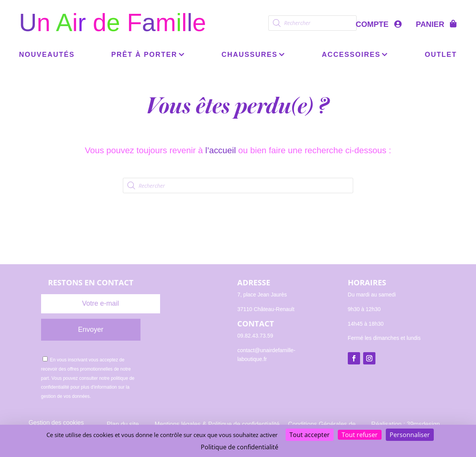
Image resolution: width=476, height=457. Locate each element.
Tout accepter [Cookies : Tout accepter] (310, 435)
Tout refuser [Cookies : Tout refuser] (360, 435)
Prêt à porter (144, 55)
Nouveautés (47, 55)
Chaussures (250, 55)
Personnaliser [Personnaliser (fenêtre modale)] (410, 435)
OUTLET (441, 55)
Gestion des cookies (56, 423)
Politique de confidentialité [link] (240, 447)
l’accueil (221, 150)
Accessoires (351, 55)
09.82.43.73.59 (255, 336)
